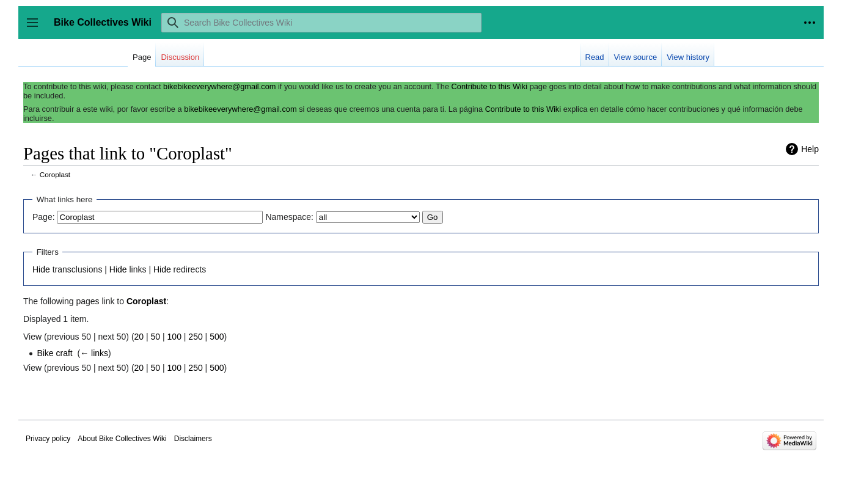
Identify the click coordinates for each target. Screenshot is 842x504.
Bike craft (54, 353)
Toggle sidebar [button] (36, 28)
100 (174, 337)
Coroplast (55, 174)
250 (195, 337)
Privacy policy (48, 439)
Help (810, 149)
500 (217, 337)
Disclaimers (193, 439)
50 (156, 337)
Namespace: (289, 217)
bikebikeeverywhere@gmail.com (219, 86)
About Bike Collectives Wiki (122, 439)
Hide (41, 269)
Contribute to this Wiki (489, 86)
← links (94, 353)
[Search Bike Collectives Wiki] (321, 23)
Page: (44, 217)
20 (139, 337)
